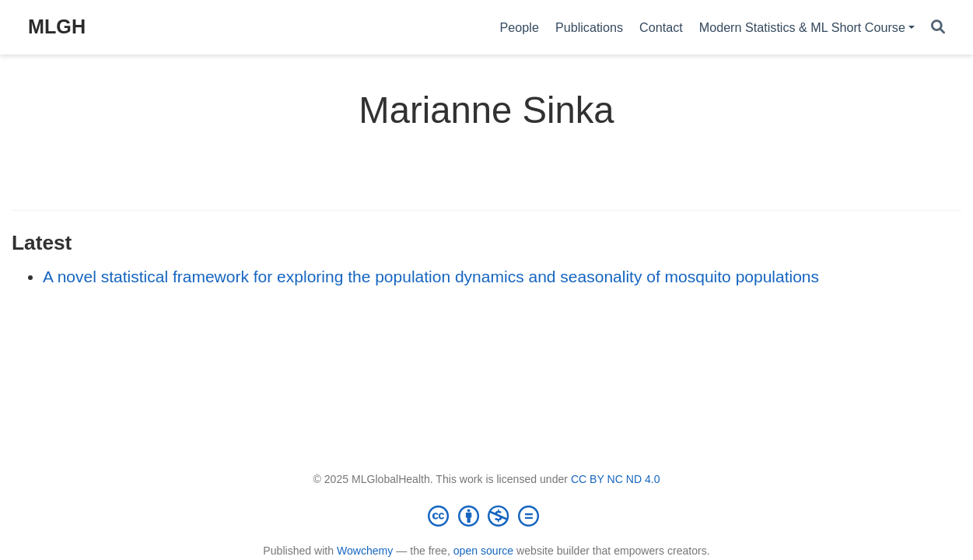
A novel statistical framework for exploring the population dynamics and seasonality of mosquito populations (431, 276)
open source (483, 551)
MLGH (57, 26)
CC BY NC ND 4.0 (616, 479)
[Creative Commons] (487, 516)
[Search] (938, 28)
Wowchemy (365, 551)
